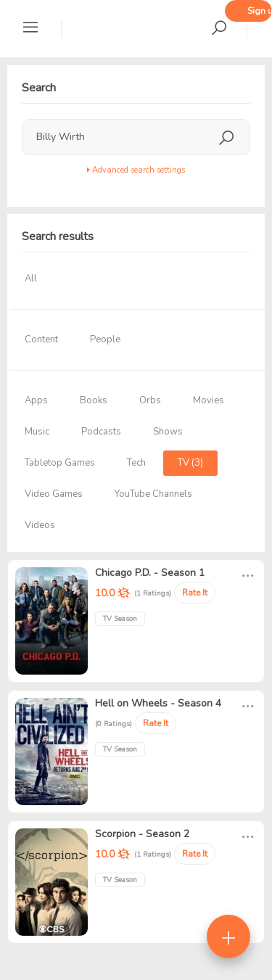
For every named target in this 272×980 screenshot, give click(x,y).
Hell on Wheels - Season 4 (158, 703)
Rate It (195, 593)
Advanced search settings (136, 170)
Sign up (260, 11)
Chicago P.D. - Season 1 (150, 573)
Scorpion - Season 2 (142, 834)
